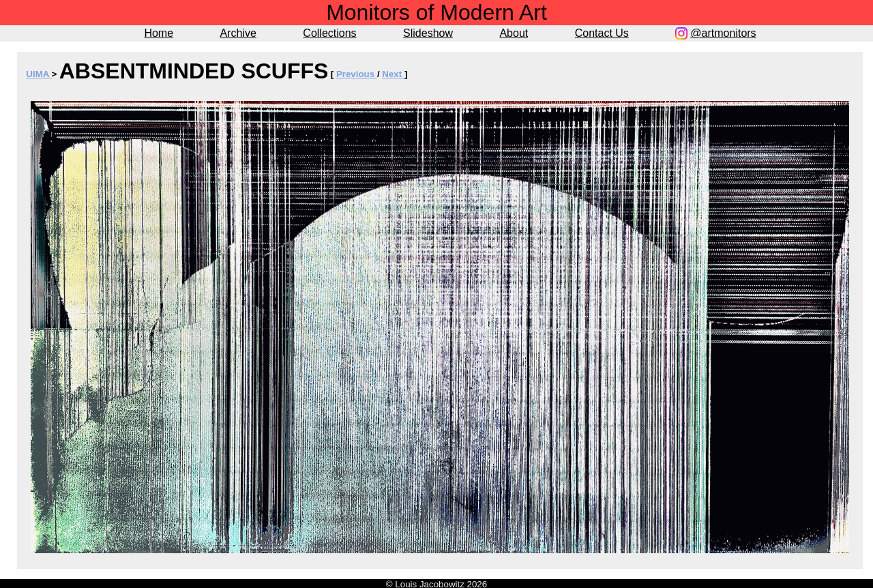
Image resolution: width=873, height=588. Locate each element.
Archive (238, 33)
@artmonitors (723, 33)
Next (393, 74)
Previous (357, 74)
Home (159, 33)
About (514, 33)
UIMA (39, 74)
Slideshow (428, 33)
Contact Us (602, 33)
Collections (329, 33)
